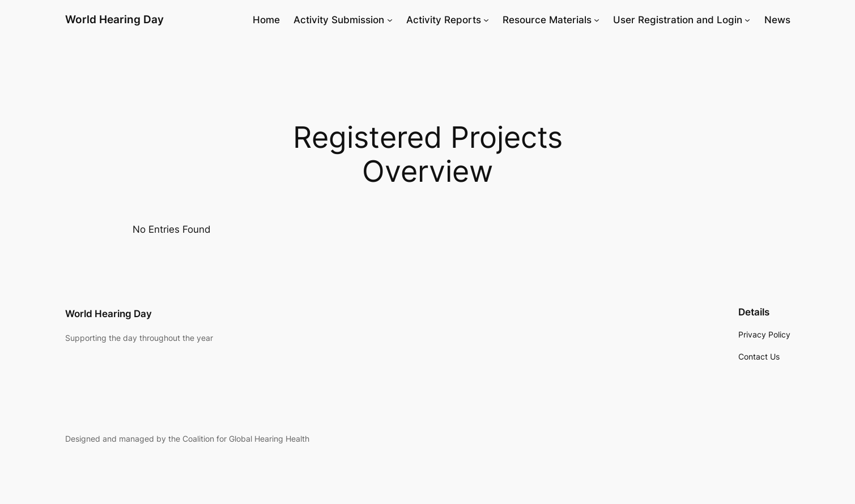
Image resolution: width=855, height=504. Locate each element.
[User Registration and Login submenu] (747, 20)
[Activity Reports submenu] (486, 20)
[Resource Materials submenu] (597, 20)
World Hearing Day (114, 19)
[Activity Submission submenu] (390, 20)
